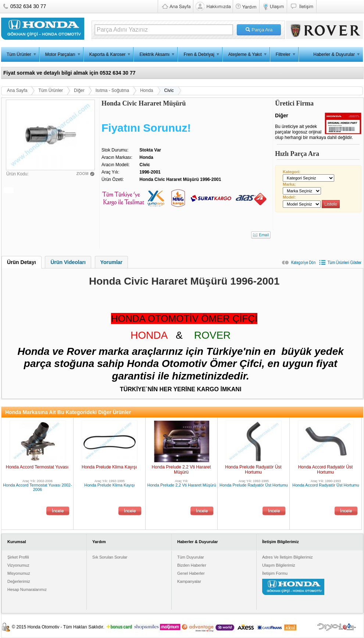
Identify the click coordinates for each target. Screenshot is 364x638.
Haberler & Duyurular (334, 54)
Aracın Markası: (117, 157)
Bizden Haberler (192, 565)
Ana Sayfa (17, 90)
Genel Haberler (191, 573)
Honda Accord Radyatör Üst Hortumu (326, 470)
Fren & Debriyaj (199, 54)
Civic (169, 90)
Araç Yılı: (110, 172)
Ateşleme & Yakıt (245, 54)
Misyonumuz (19, 573)
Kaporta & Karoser (108, 54)
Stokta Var (150, 150)
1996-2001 (150, 172)
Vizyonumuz (18, 565)
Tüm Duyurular (191, 557)
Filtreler (283, 54)
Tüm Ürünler (19, 54)
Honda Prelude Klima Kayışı (109, 467)
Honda (147, 90)
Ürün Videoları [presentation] (68, 262)
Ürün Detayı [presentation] (22, 262)
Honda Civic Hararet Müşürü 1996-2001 (180, 179)
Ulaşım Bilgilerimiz (279, 565)
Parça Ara (259, 30)
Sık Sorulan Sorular (110, 557)
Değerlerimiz (19, 581)
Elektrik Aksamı (154, 54)
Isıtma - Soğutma (112, 90)
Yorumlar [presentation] (111, 262)
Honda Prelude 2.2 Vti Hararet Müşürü (181, 470)
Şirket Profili (18, 557)
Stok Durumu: (115, 150)
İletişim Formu (275, 573)
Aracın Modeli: (116, 165)
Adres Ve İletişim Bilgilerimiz (288, 557)
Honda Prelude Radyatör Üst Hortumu (253, 470)
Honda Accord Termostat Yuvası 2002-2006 (37, 487)
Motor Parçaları (60, 54)
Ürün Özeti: (113, 179)
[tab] (22, 262)
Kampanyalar (189, 581)
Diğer (79, 90)
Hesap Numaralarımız (27, 589)
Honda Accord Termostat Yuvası (37, 467)
